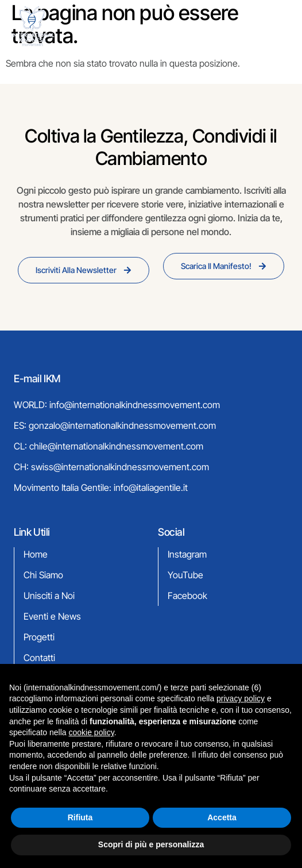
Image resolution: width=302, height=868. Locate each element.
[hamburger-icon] (275, 27)
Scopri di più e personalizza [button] (151, 844)
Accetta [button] (222, 817)
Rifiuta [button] (80, 817)
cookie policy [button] (92, 732)
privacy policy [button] (241, 698)
